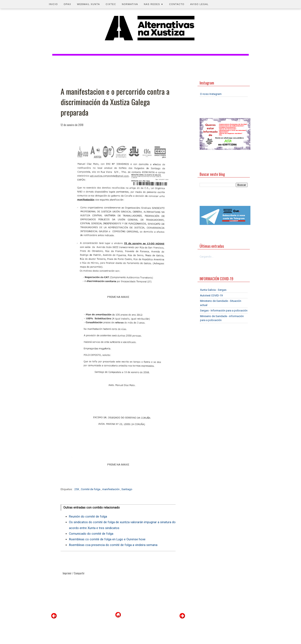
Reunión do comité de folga (88, 516)
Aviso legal (199, 4)
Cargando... (207, 257)
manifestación (111, 489)
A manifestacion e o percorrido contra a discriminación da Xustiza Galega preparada (115, 102)
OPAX (68, 4)
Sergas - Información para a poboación (224, 311)
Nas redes (154, 4)
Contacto (177, 4)
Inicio (53, 4)
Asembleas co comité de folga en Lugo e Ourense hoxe (107, 539)
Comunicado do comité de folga (91, 534)
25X (77, 489)
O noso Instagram (211, 94)
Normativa (130, 4)
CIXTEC (111, 4)
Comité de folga (91, 489)
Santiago (127, 489)
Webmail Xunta (88, 4)
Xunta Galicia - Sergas (213, 290)
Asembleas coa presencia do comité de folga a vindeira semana (113, 545)
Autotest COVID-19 (211, 295)
